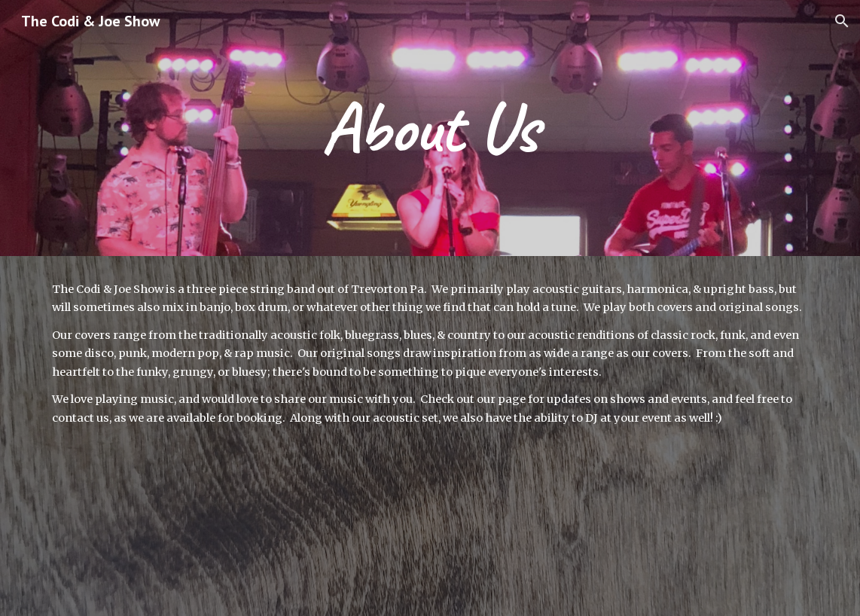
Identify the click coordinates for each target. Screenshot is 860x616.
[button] (842, 21)
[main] (430, 128)
